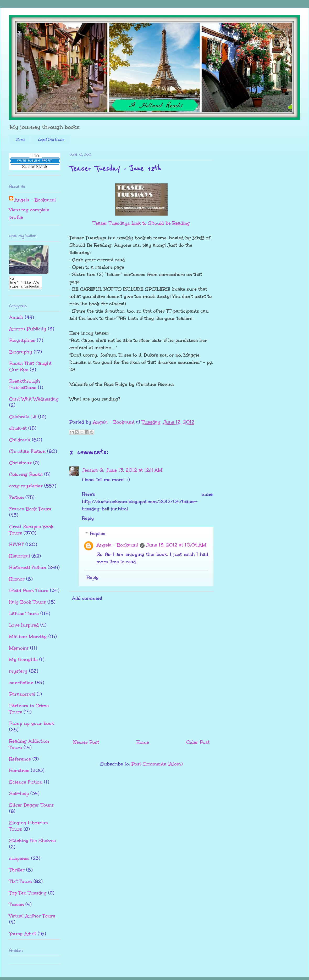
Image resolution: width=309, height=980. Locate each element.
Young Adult (23, 936)
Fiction (16, 500)
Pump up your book (32, 726)
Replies (98, 533)
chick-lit (18, 431)
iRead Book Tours (29, 593)
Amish (16, 320)
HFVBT (16, 547)
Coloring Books (26, 477)
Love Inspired (24, 627)
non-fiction (21, 685)
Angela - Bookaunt (117, 545)
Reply (88, 518)
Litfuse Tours (24, 616)
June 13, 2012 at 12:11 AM (134, 470)
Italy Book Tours (27, 604)
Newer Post (86, 742)
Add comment (87, 598)
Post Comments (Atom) (157, 764)
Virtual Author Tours (32, 918)
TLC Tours (21, 884)
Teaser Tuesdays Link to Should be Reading (141, 223)
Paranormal (22, 696)
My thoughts (23, 662)
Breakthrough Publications (25, 387)
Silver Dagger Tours (31, 807)
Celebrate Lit (23, 419)
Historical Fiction (28, 570)
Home (20, 140)
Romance (19, 773)
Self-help (19, 796)
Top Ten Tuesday (28, 895)
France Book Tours (30, 511)
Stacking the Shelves (32, 843)
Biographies (22, 343)
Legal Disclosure (51, 140)
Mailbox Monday (28, 639)
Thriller (17, 872)
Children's (20, 442)
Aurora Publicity (28, 331)
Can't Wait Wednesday (34, 401)
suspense (19, 861)
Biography (21, 354)
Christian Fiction (27, 454)
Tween (16, 907)
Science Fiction (26, 784)
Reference (20, 761)
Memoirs (19, 650)
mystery (18, 673)
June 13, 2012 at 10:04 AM (176, 545)
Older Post (198, 742)
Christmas (20, 465)
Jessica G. (93, 470)
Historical (20, 558)
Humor (17, 581)
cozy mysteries (26, 488)
